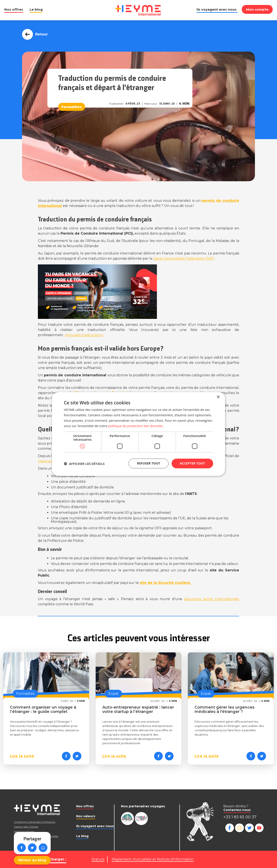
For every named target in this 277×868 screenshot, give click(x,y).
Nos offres (14, 9)
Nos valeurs (86, 816)
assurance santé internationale (212, 599)
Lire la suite (22, 756)
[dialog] (138, 434)
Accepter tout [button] (192, 463)
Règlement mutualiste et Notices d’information (153, 859)
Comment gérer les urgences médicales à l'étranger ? (225, 709)
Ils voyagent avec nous (217, 9)
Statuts (98, 859)
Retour (40, 34)
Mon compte (257, 9)
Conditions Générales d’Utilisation (35, 822)
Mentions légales (24, 831)
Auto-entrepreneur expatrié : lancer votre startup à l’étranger (138, 709)
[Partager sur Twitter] (77, 756)
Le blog (36, 9)
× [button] (218, 397)
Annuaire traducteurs (84, 335)
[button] (84, 464)
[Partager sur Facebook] (66, 756)
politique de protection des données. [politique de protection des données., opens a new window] (136, 426)
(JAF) (184, 258)
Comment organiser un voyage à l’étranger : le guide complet (43, 709)
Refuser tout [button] (149, 463)
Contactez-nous (237, 810)
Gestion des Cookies (26, 827)
